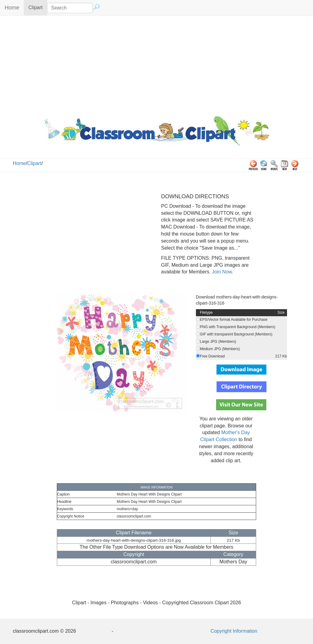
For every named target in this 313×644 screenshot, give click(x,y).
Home (12, 8)
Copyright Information (234, 631)
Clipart (38, 7)
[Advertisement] (156, 64)
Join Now (221, 272)
